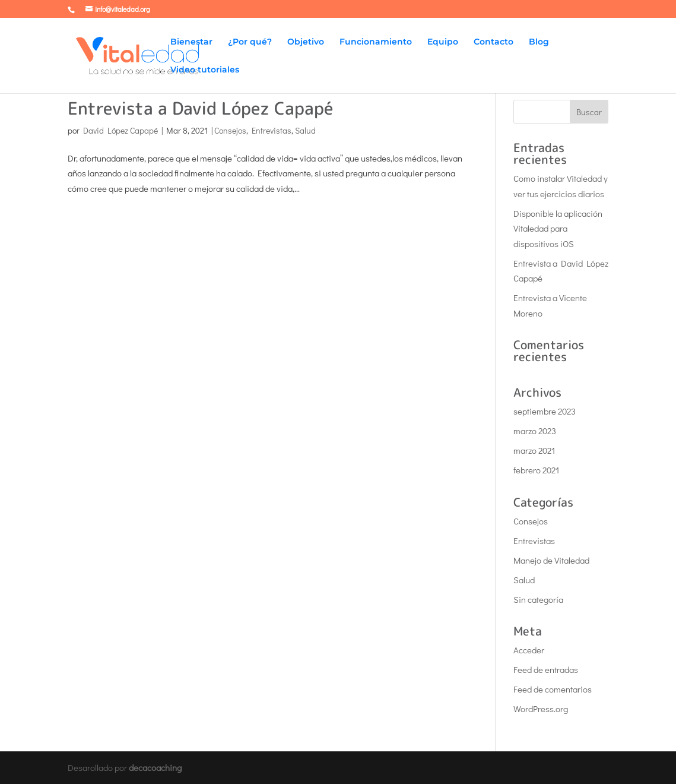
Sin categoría (538, 599)
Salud (305, 130)
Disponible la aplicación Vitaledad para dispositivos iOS (558, 228)
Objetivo (306, 42)
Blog (539, 42)
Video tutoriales (205, 70)
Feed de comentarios (553, 689)
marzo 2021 (534, 450)
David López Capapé (120, 130)
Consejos (230, 130)
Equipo (443, 42)
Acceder (529, 650)
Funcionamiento (376, 42)
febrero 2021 (536, 470)
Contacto (493, 42)
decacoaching (155, 767)
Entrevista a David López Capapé (200, 108)
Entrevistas (272, 130)
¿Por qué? (250, 42)
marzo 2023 (535, 431)
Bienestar (191, 42)
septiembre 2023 (545, 411)
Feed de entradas (546, 669)
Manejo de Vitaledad (551, 560)
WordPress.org (541, 709)
